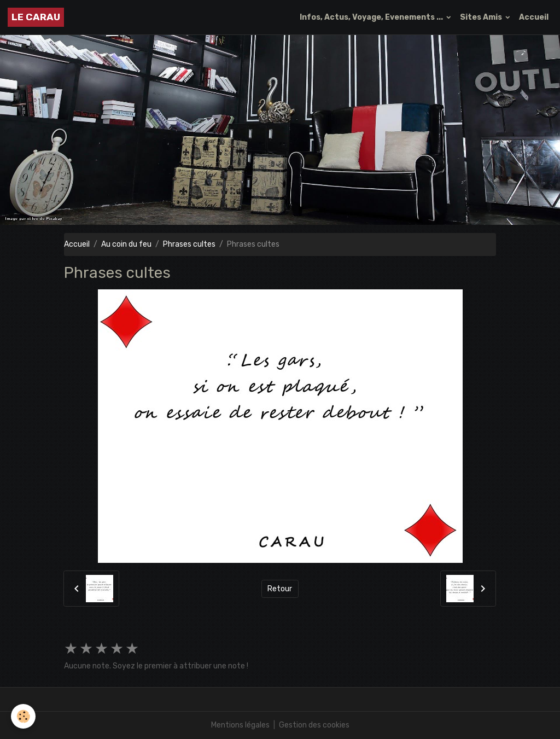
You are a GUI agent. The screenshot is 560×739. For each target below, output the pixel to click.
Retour (280, 589)
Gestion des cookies (314, 725)
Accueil (534, 17)
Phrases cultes (189, 244)
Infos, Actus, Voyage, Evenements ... (372, 17)
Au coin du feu (126, 244)
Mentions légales (240, 725)
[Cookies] (23, 716)
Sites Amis (482, 17)
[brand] (36, 17)
